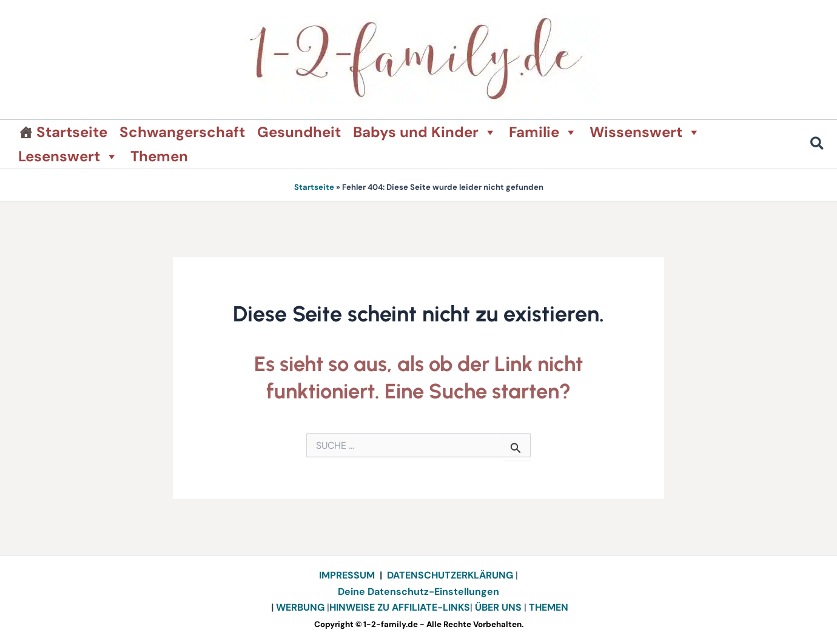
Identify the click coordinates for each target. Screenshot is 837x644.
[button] (818, 145)
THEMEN (549, 607)
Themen (159, 156)
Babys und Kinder (425, 132)
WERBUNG (301, 607)
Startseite (72, 132)
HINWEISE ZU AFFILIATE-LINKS (400, 607)
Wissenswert (645, 132)
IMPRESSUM (347, 575)
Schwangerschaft (182, 132)
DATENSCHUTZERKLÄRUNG (450, 575)
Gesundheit (299, 132)
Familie (543, 132)
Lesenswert (68, 156)
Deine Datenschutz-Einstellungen (419, 592)
